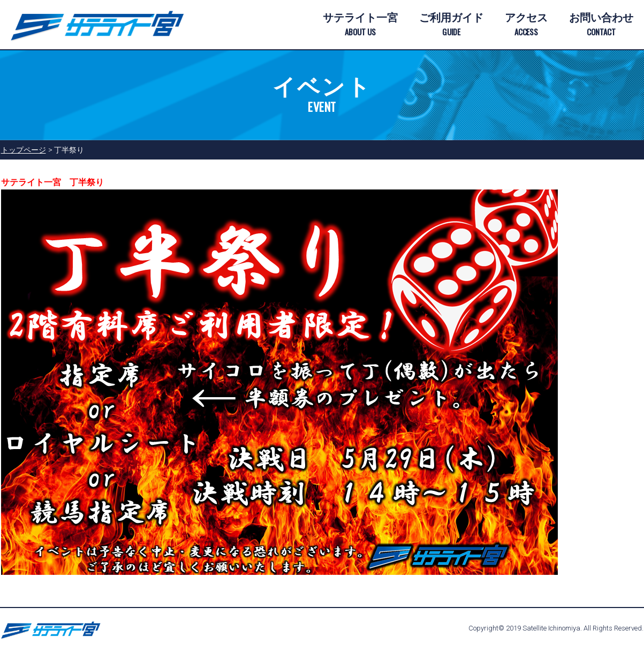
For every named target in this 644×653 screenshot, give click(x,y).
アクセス (526, 25)
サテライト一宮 (360, 25)
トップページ (24, 150)
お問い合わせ (601, 25)
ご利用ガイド (451, 25)
